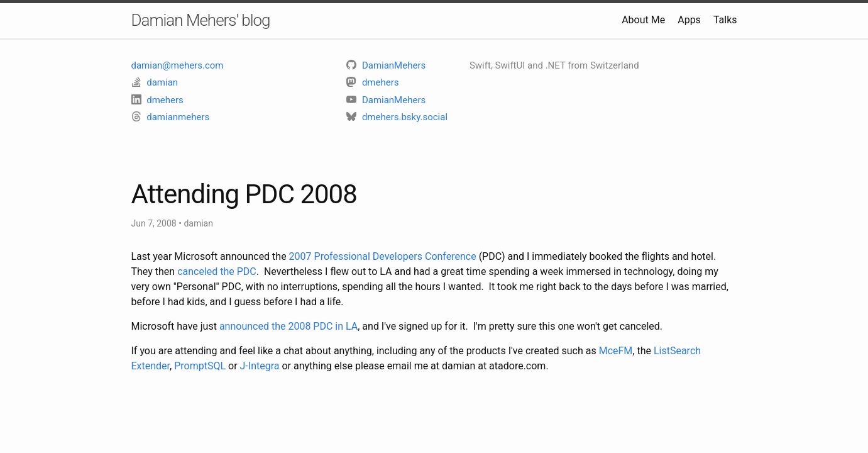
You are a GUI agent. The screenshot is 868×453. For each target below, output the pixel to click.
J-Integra (260, 366)
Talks (725, 20)
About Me (643, 20)
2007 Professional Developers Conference (383, 256)
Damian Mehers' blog (201, 20)
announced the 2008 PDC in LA (288, 326)
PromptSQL (200, 366)
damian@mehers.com (178, 65)
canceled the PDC (217, 271)
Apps (689, 20)
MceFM (616, 351)
